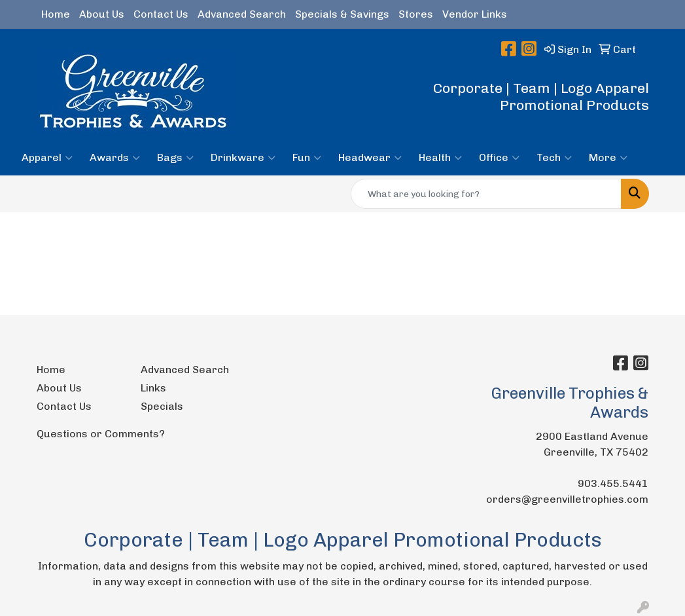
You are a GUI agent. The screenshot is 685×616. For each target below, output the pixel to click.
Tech (554, 158)
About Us (102, 14)
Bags (175, 158)
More (608, 158)
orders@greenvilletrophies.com (567, 499)
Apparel (47, 158)
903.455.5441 (613, 483)
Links (153, 388)
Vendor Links (475, 14)
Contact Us (161, 14)
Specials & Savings (342, 14)
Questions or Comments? (101, 434)
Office (499, 158)
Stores (416, 14)
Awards (115, 158)
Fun (307, 158)
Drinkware (243, 158)
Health (440, 158)
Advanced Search (242, 14)
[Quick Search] (486, 194)
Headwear (370, 158)
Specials (162, 406)
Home (56, 14)
